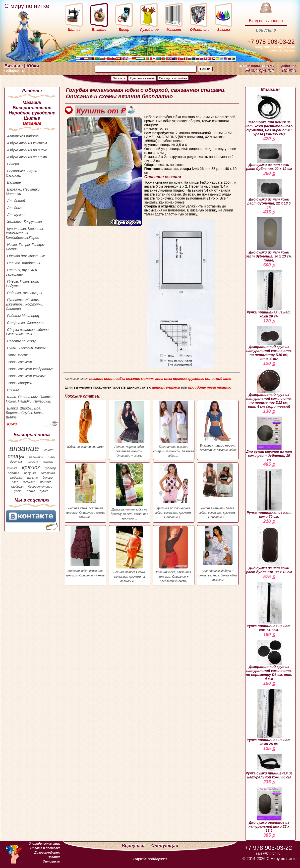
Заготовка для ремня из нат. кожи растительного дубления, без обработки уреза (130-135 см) (269, 115)
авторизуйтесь (166, 387)
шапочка (33, 462)
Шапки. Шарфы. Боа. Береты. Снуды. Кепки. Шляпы (25, 413)
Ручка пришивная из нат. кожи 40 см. (269, 607)
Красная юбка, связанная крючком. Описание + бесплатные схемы (174, 555)
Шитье (32, 118)
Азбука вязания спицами (27, 157)
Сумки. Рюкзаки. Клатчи (27, 348)
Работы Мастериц (23, 316)
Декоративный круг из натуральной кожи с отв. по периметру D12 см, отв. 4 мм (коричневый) (269, 389)
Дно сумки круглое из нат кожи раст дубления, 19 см (269, 439)
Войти (289, 70)
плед (15, 482)
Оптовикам (52, 862)
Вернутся (134, 846)
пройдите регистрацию (210, 387)
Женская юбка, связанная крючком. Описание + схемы (86, 552)
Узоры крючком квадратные (30, 369)
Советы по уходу (21, 341)
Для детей (16, 201)
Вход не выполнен (266, 21)
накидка (46, 482)
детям (16, 462)
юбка (121, 379)
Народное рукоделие (32, 113)
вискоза (180, 379)
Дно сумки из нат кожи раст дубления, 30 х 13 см (269, 550)
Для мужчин (17, 215)
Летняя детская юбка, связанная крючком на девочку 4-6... (130, 555)
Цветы (13, 390)
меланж (148, 379)
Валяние (14, 182)
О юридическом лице (44, 844)
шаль (52, 457)
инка (168, 379)
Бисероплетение (32, 108)
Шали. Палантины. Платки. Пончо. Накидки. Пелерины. (30, 399)
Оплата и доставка (45, 848)
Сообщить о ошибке (173, 78)
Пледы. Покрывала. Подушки (23, 284)
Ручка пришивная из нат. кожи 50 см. (269, 494)
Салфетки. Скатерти (26, 323)
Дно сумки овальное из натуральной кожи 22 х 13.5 (269, 810)
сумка (44, 491)
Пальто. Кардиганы (24, 263)
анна (159, 379)
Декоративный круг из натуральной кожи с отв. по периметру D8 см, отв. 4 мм (269, 660)
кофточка (48, 473)
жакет (49, 450)
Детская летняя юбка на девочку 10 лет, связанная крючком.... (130, 492)
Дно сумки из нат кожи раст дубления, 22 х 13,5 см (269, 194)
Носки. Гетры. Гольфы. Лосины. (26, 247)
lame (227, 379)
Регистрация (259, 70)
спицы (16, 456)
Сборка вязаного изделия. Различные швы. (28, 332)
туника (12, 468)
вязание (24, 448)
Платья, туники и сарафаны (22, 272)
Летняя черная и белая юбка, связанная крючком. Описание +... (218, 491)
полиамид (214, 379)
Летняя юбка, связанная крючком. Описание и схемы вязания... (86, 491)
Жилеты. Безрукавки (25, 222)
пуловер (50, 468)
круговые (196, 379)
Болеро (13, 164)
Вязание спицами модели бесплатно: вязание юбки (218, 426)
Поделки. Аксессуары (25, 293)
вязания (133, 379)
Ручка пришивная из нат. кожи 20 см (269, 294)
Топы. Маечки (18, 355)
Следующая (165, 846)
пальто (32, 478)
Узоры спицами (20, 383)
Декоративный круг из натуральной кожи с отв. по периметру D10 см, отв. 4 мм (269, 343)
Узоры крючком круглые (27, 376)
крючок (31, 467)
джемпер (29, 482)
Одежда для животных (26, 256)
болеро (48, 478)
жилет (48, 462)
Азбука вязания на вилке (27, 150)
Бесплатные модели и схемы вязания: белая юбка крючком (218, 554)
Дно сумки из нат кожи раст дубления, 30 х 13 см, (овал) (269, 240)
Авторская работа (23, 136)
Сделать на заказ (142, 78)
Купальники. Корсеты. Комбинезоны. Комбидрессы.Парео (25, 233)
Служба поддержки (150, 859)
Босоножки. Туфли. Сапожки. (22, 173)
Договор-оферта (47, 853)
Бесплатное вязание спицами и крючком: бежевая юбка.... (174, 429)
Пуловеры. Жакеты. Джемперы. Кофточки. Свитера (25, 304)
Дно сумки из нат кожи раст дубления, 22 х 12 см (269, 157)
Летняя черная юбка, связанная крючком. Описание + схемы (130, 429)
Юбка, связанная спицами (86, 425)
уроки (18, 491)
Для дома (15, 208)
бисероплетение (40, 487)
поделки (16, 478)
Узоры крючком (20, 362)
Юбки (12, 424)
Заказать (119, 78)
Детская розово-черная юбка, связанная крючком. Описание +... (174, 491)
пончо (31, 491)
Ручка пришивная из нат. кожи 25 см (269, 717)
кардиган (17, 487)
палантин (36, 457)
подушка (30, 473)
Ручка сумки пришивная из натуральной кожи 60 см (269, 767)
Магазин (32, 102)
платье (14, 473)
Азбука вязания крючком (27, 143)
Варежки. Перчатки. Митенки (23, 192)
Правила (54, 857)
